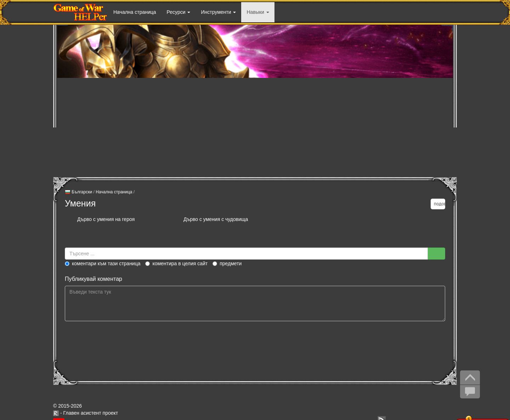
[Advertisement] (255, 127)
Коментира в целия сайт (176, 263)
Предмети (227, 263)
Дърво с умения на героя (106, 219)
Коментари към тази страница (103, 263)
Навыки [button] (258, 12)
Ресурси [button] (179, 12)
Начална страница (135, 12)
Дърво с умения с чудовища (216, 219)
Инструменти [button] (218, 12)
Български (78, 192)
